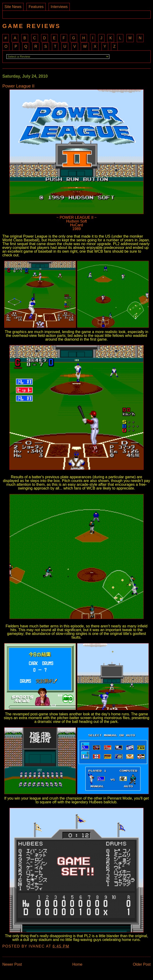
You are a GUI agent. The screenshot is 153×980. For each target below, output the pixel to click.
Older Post (142, 964)
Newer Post (12, 964)
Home (77, 964)
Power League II (18, 86)
